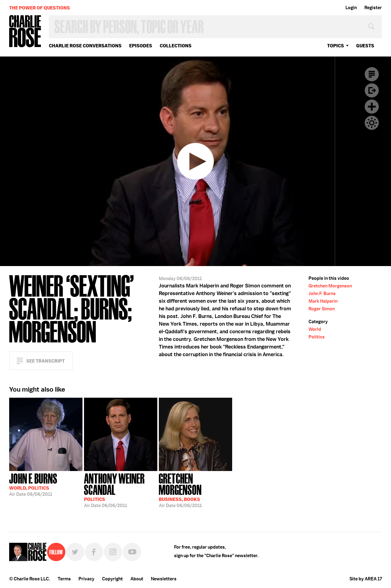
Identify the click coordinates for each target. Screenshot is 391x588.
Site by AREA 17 (366, 579)
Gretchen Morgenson (330, 286)
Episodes (141, 46)
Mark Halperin (323, 301)
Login (351, 8)
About (137, 579)
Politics (317, 337)
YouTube (132, 552)
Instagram (113, 552)
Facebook (94, 552)
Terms (64, 579)
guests (365, 46)
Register (373, 8)
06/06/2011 (33, 484)
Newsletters (164, 579)
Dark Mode (372, 123)
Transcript (372, 74)
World (315, 329)
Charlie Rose (25, 32)
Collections (176, 46)
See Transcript (46, 361)
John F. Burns (322, 294)
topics (336, 46)
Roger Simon (322, 309)
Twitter (75, 552)
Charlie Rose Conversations (85, 46)
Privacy (86, 579)
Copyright (112, 579)
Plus (372, 107)
